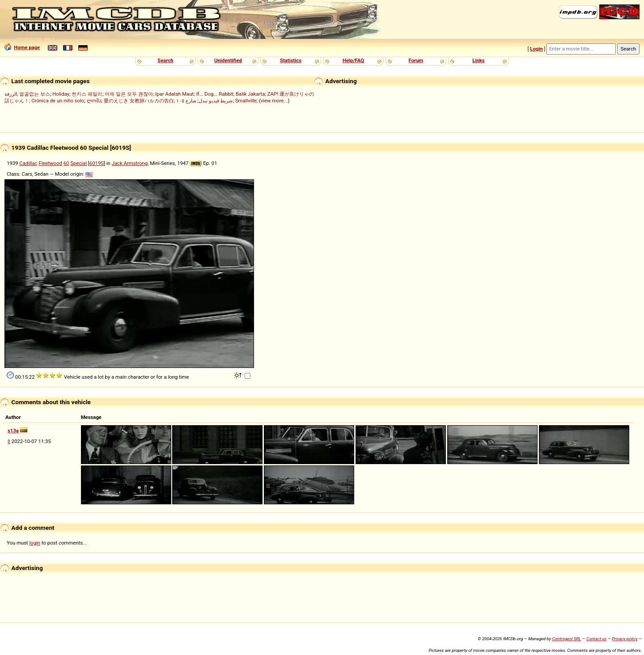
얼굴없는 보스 (35, 94)
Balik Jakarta (250, 94)
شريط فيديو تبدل (216, 101)
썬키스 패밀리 (87, 94)
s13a (13, 431)
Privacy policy (625, 639)
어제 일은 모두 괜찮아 (129, 94)
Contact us (596, 639)
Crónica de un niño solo (58, 101)
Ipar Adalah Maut (174, 94)
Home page (22, 47)
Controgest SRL (566, 639)
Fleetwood (50, 163)
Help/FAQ (353, 60)
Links (478, 60)
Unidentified (228, 60)
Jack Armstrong (130, 163)
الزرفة (11, 94)
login (35, 543)
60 (66, 163)
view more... (274, 101)
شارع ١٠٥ (186, 101)
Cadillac (28, 163)
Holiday (61, 94)
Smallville (246, 101)
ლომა (94, 101)
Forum (416, 60)
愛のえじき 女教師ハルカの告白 (139, 101)
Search (165, 60)
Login (536, 49)
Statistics (291, 60)
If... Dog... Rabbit (214, 94)
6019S (97, 163)
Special (78, 163)
